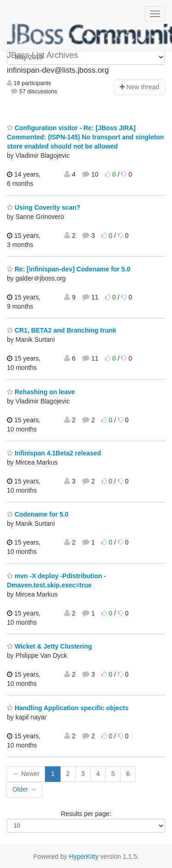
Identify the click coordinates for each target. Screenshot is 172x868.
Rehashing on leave (41, 392)
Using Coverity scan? (44, 207)
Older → (24, 789)
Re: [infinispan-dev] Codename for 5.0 (69, 269)
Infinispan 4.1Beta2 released (54, 453)
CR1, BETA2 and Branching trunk (61, 330)
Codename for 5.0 (38, 514)
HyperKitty (84, 857)
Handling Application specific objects (68, 708)
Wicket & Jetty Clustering (50, 646)
